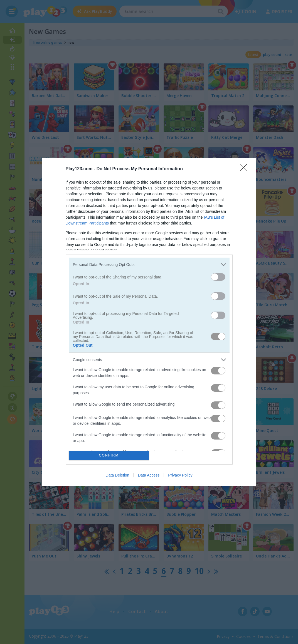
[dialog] (149, 322)
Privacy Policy (180, 475)
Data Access (149, 475)
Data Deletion (118, 475)
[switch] (218, 277)
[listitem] (149, 265)
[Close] (245, 169)
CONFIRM (109, 455)
